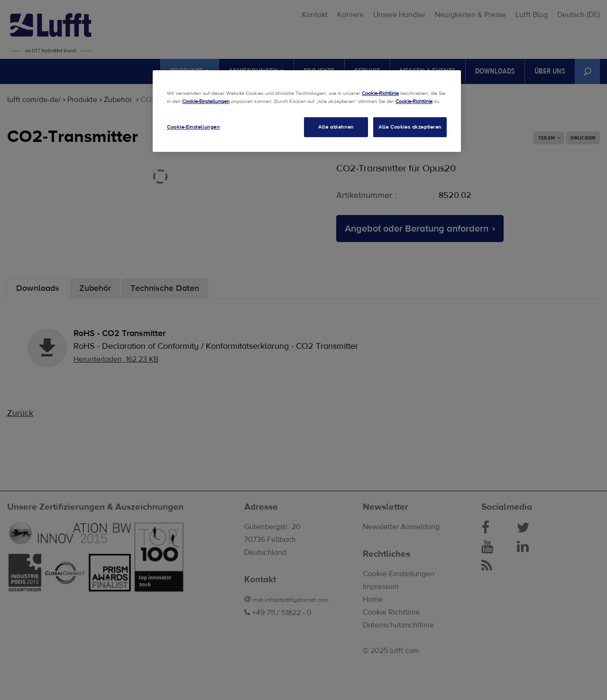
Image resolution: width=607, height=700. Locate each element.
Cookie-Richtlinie (380, 93)
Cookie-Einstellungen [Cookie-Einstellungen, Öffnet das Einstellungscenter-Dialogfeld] (193, 127)
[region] (307, 111)
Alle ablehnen (336, 127)
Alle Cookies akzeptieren (410, 127)
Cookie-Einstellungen (206, 101)
